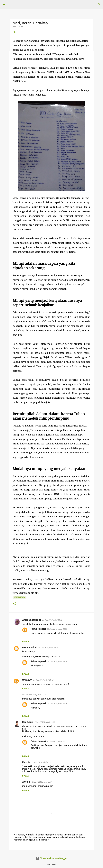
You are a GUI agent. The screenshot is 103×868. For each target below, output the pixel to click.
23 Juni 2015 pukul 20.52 (41, 762)
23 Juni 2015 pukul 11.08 (36, 695)
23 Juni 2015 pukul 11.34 (44, 722)
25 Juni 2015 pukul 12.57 (42, 782)
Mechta (26, 762)
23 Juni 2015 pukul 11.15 (57, 704)
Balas (26, 641)
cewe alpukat (30, 647)
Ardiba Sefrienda (32, 620)
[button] (14, 32)
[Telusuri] (99, 4)
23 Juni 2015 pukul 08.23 (48, 647)
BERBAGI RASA (20, 597)
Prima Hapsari (38, 629)
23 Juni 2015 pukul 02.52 (52, 620)
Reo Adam (28, 722)
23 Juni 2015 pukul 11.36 (57, 741)
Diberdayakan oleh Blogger (52, 858)
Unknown (27, 680)
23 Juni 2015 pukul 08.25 (57, 629)
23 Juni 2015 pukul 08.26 (57, 661)
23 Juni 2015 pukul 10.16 (43, 680)
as (23, 694)
